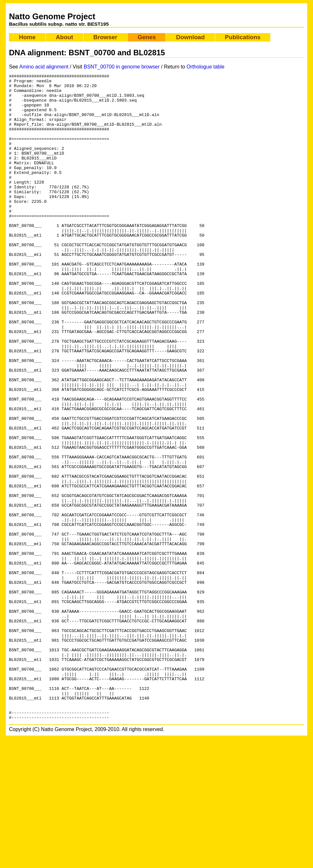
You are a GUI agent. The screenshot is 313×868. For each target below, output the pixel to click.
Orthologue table (205, 67)
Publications (243, 37)
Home (27, 37)
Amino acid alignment (44, 67)
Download (190, 37)
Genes (147, 37)
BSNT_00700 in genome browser (122, 67)
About (65, 37)
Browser (105, 37)
